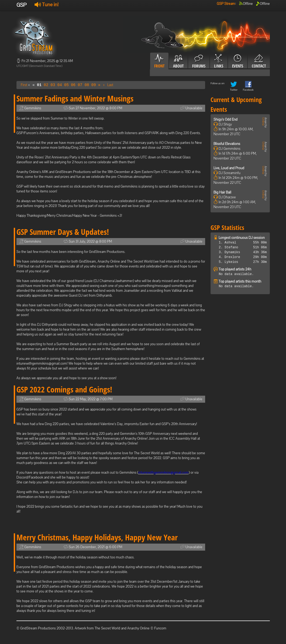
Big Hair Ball (222, 192)
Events (238, 61)
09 (94, 85)
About (178, 61)
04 (60, 85)
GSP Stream (226, 4)
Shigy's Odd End (225, 119)
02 (46, 85)
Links (219, 61)
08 (87, 85)
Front (159, 61)
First (24, 85)
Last (110, 85)
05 (66, 85)
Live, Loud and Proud (229, 168)
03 (53, 85)
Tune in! (46, 4)
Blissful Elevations (227, 144)
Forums (199, 61)
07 (80, 85)
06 (73, 85)
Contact (259, 61)
